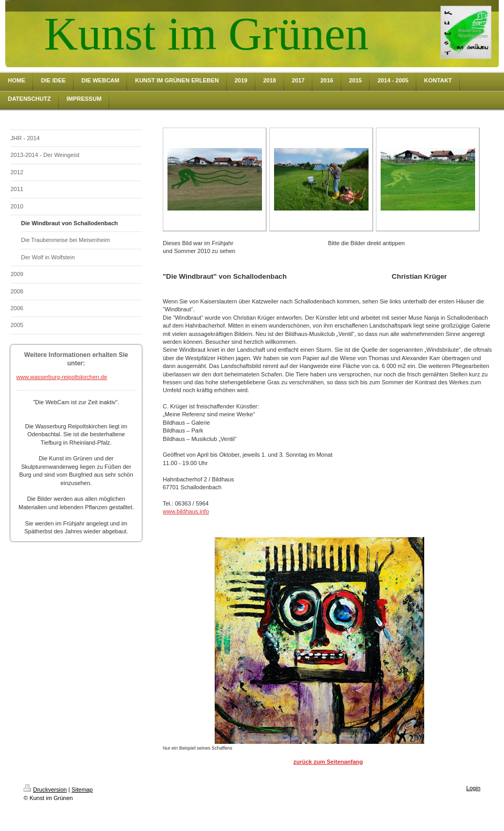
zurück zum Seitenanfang (328, 762)
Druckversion (45, 790)
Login (473, 788)
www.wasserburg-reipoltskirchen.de (62, 377)
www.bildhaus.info (186, 511)
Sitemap (82, 790)
